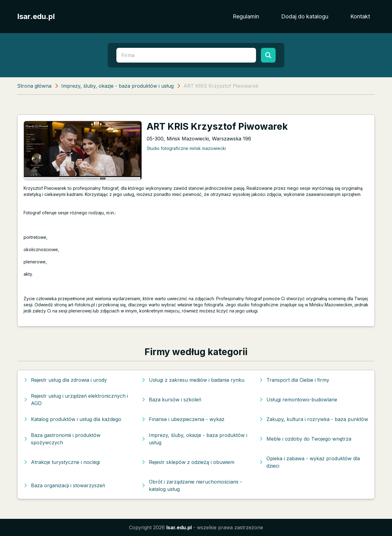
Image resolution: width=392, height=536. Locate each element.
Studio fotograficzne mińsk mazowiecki (186, 148)
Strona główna (34, 86)
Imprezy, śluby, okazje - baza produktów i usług (117, 86)
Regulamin (246, 16)
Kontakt (360, 16)
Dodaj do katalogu (305, 16)
